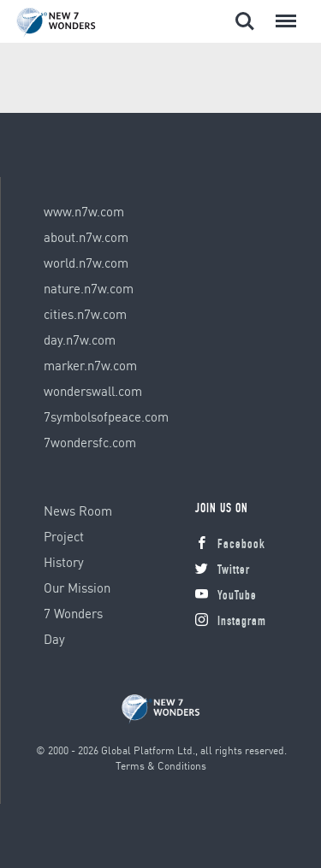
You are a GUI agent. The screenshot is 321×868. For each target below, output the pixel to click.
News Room (78, 511)
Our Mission (77, 588)
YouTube (226, 596)
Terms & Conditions (161, 766)
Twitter (223, 571)
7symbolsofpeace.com (106, 416)
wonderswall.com (93, 391)
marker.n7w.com (90, 365)
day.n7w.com (80, 340)
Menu (282, 13)
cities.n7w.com (85, 314)
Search (245, 21)
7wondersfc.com (90, 442)
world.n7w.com (86, 263)
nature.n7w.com (89, 288)
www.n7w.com (84, 211)
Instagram (231, 622)
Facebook (230, 545)
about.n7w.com (86, 237)
